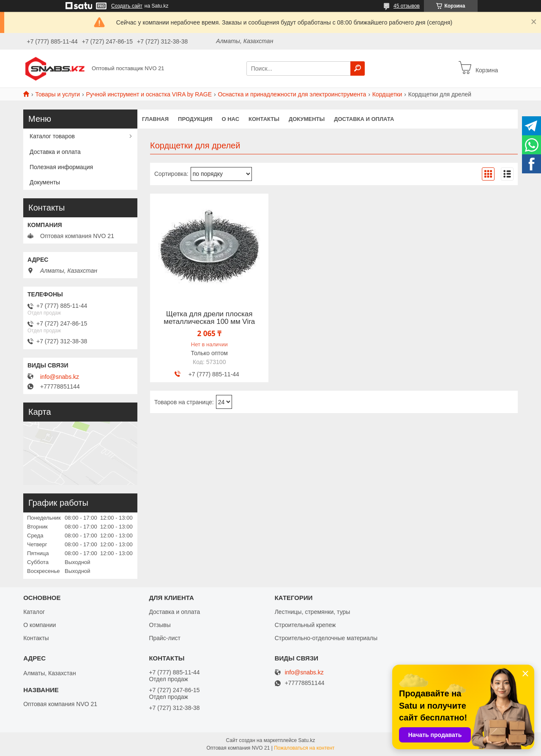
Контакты (264, 119)
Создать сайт (127, 6)
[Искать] (358, 68)
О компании (40, 625)
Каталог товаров (52, 136)
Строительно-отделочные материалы (326, 638)
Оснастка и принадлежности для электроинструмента (292, 94)
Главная (155, 119)
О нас (231, 119)
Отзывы (160, 625)
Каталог (34, 612)
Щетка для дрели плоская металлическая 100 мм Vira (209, 318)
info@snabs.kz (60, 377)
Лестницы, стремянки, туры (313, 612)
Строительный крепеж (305, 625)
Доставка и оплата (364, 119)
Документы (307, 119)
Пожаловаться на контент (304, 748)
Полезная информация (61, 167)
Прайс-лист (165, 638)
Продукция (195, 119)
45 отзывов (407, 6)
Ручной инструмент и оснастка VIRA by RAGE (149, 94)
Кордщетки (387, 94)
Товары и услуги (57, 94)
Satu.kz (306, 740)
